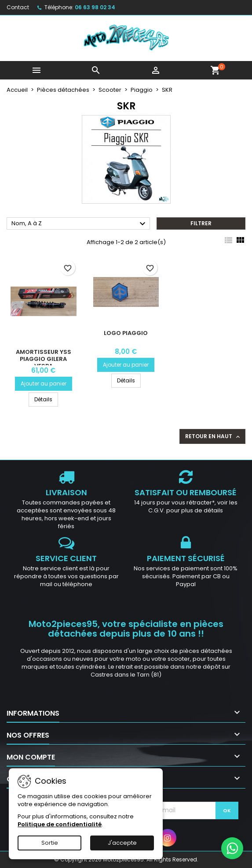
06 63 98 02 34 (95, 7)
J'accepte (122, 843)
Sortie (50, 843)
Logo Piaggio (126, 333)
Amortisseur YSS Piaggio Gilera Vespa (44, 359)
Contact (18, 7)
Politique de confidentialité (60, 824)
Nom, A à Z (80, 224)
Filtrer (201, 223)
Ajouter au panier (44, 384)
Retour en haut (213, 436)
